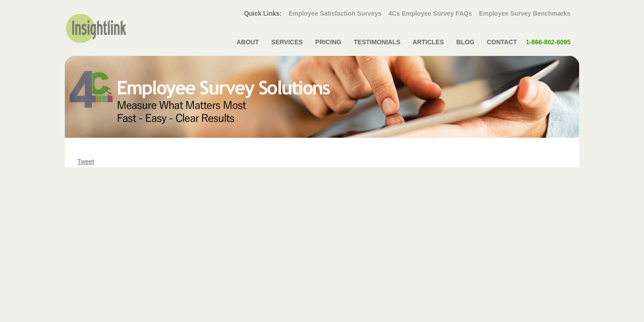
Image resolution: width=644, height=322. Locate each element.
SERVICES (287, 42)
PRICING (328, 42)
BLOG (465, 42)
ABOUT (248, 42)
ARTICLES (428, 42)
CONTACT (529, 42)
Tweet (86, 161)
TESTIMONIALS (377, 42)
